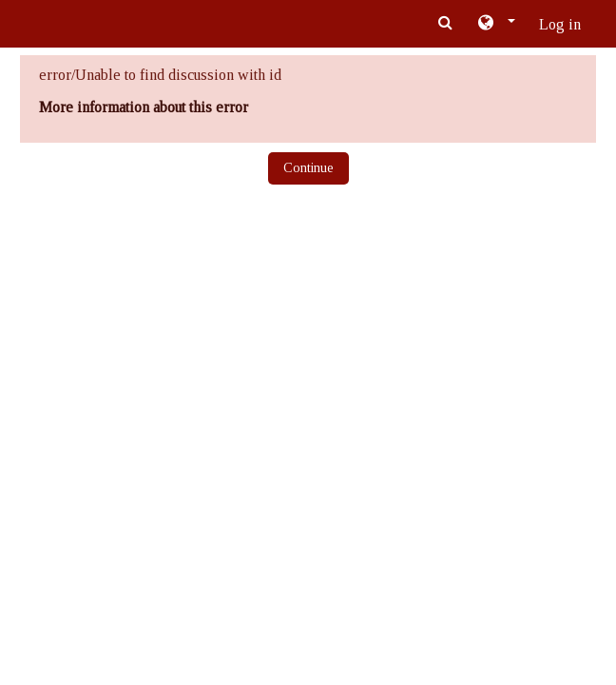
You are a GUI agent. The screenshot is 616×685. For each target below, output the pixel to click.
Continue (308, 168)
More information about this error (144, 107)
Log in (560, 24)
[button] (495, 23)
